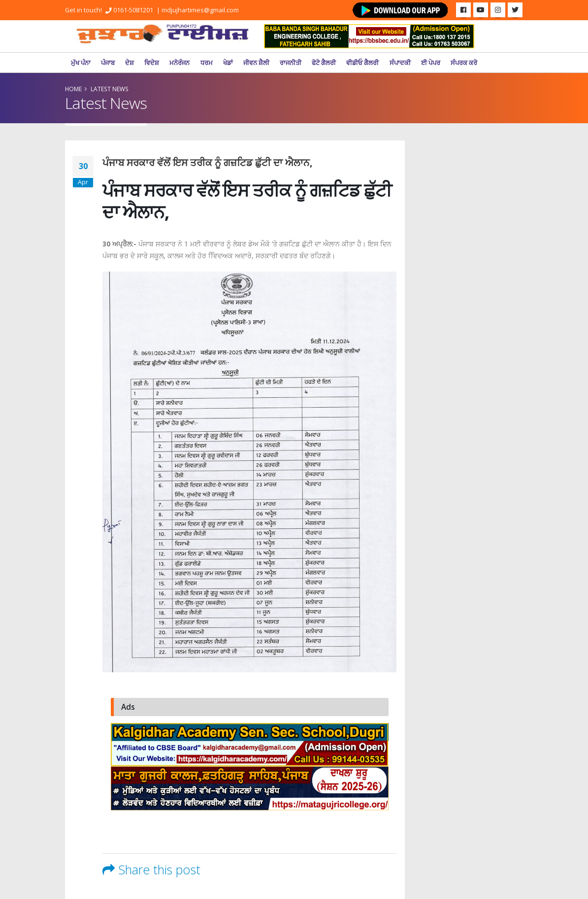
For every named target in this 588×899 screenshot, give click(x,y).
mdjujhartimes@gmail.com (200, 10)
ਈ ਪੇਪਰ (431, 63)
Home (73, 89)
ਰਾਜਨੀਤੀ (291, 63)
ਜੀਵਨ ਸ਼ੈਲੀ (256, 63)
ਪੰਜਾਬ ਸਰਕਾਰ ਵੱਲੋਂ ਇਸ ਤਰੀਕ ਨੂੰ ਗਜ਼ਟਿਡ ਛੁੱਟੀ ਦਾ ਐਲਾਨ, (208, 162)
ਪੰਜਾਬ (108, 63)
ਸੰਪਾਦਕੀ (400, 63)
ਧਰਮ (207, 63)
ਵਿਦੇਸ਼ (152, 63)
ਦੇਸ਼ (130, 63)
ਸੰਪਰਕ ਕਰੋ (464, 63)
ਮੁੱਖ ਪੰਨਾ (81, 63)
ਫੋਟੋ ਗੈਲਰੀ (324, 63)
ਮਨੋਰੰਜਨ (180, 63)
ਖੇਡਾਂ (228, 63)
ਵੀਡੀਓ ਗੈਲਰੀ (362, 63)
